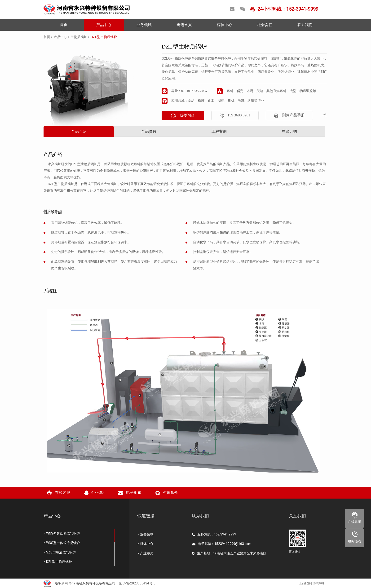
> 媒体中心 (145, 544)
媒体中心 (225, 25)
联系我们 (305, 25)
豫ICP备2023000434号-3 (137, 583)
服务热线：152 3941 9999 (214, 534)
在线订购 (289, 131)
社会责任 (265, 25)
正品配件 (305, 583)
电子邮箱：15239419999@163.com (222, 544)
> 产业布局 (145, 553)
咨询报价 (167, 493)
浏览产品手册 (289, 115)
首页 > (49, 37)
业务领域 (144, 25)
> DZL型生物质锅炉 (58, 562)
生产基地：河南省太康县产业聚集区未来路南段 (229, 553)
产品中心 (104, 25)
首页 (64, 25)
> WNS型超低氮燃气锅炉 (62, 533)
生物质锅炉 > (81, 37)
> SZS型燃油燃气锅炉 (60, 552)
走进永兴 (184, 25)
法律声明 (318, 583)
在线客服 (59, 493)
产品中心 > (62, 37)
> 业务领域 (145, 534)
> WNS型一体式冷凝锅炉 (62, 543)
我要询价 (183, 116)
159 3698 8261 (235, 115)
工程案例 (219, 131)
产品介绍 (79, 131)
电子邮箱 (130, 493)
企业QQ (94, 493)
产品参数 (149, 131)
